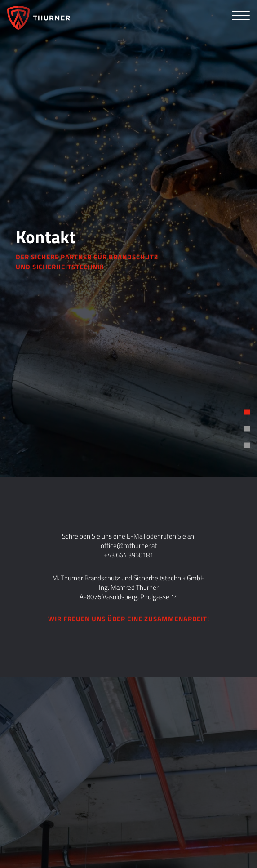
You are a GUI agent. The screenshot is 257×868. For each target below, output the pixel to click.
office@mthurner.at (129, 545)
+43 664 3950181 (128, 555)
